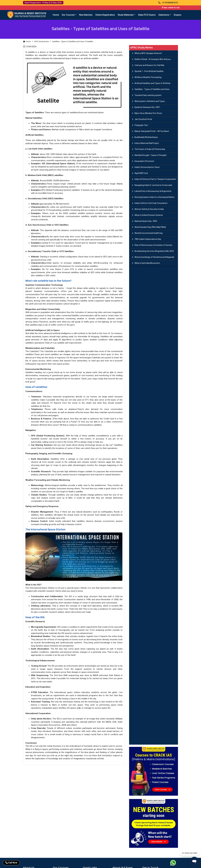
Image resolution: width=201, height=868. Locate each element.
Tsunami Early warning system (148, 95)
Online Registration (105, 15)
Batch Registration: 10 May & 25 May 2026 (43, 3)
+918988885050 (168, 3)
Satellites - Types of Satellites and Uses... (153, 89)
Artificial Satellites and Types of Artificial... (153, 83)
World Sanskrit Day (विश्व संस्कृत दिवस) (150, 227)
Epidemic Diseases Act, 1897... (148, 107)
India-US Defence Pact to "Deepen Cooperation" (155, 179)
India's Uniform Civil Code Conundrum (151, 203)
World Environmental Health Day (149, 233)
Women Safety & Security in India (149, 209)
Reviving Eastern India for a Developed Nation (154, 197)
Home (56, 15)
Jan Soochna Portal (143, 119)
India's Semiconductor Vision (147, 167)
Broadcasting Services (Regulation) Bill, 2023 (154, 251)
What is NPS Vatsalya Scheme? (148, 53)
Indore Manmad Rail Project (147, 143)
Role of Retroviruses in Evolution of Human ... (154, 245)
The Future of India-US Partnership (150, 149)
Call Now (11, 863)
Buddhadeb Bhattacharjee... (147, 137)
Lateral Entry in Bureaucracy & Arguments (153, 191)
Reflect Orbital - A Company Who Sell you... (153, 59)
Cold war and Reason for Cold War (149, 65)
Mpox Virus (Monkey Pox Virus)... (149, 113)
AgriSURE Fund (141, 173)
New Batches (86, 15)
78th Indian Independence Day (148, 239)
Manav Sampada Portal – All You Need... (152, 131)
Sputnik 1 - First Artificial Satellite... (150, 71)
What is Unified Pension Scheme (149, 215)
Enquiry (178, 15)
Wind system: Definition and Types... (150, 101)
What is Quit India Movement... (148, 263)
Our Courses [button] (68, 15)
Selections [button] (164, 15)
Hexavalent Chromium (144, 161)
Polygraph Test (141, 125)
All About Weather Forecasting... (149, 77)
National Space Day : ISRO (146, 221)
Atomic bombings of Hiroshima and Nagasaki (154, 257)
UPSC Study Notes (41, 41)
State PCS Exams (147, 15)
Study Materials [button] (126, 15)
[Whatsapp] (175, 863)
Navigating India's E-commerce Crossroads (153, 185)
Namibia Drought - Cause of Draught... (151, 155)
